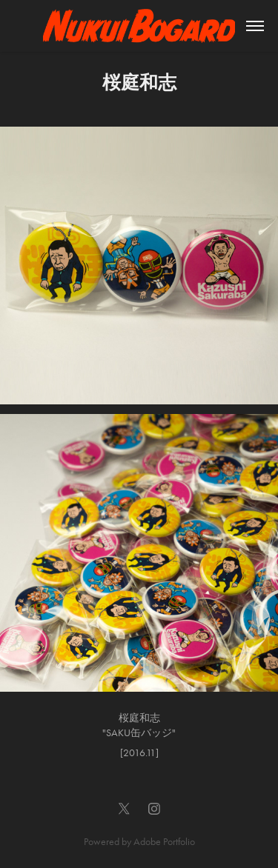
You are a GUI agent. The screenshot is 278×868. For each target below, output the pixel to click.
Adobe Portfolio (164, 842)
